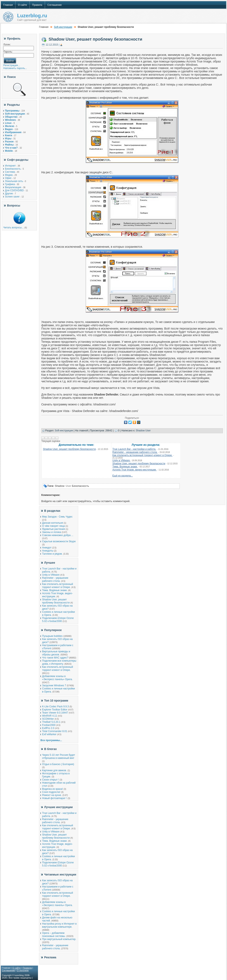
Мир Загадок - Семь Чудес (57, 517)
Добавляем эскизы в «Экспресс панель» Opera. (57, 678)
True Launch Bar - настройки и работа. (134, 449)
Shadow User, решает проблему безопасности (96, 39)
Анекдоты (48, 551)
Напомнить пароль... (15, 68)
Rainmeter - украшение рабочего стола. (135, 452)
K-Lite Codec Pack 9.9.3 (55, 707)
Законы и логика (52, 532)
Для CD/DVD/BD (14, 190)
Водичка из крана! (53, 789)
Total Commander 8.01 (55, 731)
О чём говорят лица (53, 526)
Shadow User (143, 431)
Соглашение (8, 970)
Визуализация (13, 187)
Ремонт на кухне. (52, 795)
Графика (10, 184)
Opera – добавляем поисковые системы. (54, 935)
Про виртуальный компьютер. (59, 939)
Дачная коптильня (53, 523)
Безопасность (13, 169)
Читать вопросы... (14, 228)
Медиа (9, 175)
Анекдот (47, 548)
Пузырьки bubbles (52, 636)
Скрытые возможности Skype (59, 541)
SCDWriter (48, 719)
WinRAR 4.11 (50, 716)
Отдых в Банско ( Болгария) (58, 764)
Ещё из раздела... (123, 476)
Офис (8, 178)
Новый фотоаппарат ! (54, 798)
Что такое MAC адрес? (55, 658)
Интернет (10, 166)
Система (10, 172)
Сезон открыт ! (51, 780)
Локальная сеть (14, 181)
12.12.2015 (52, 45)
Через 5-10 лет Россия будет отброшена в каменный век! (59, 756)
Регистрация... (12, 65)
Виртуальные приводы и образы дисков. (56, 653)
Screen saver (12, 197)
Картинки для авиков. (54, 770)
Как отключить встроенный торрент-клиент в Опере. (142, 455)
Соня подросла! (51, 792)
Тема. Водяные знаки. (125, 467)
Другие (9, 194)
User (68, 486)
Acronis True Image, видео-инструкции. (135, 470)
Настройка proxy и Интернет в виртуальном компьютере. (59, 925)
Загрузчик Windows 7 (54, 685)
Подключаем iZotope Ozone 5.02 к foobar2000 (58, 620)
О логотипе (23, 970)
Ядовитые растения (54, 529)
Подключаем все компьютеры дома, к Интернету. (59, 662)
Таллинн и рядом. (52, 554)
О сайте (17, 968)
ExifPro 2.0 (48, 728)
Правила (27, 968)
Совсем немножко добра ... (58, 535)
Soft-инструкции (63, 27)
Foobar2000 (49, 725)
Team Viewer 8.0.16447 (55, 713)
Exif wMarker (49, 734)
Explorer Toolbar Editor (55, 710)
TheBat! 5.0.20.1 (52, 722)
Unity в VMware (122, 460)
